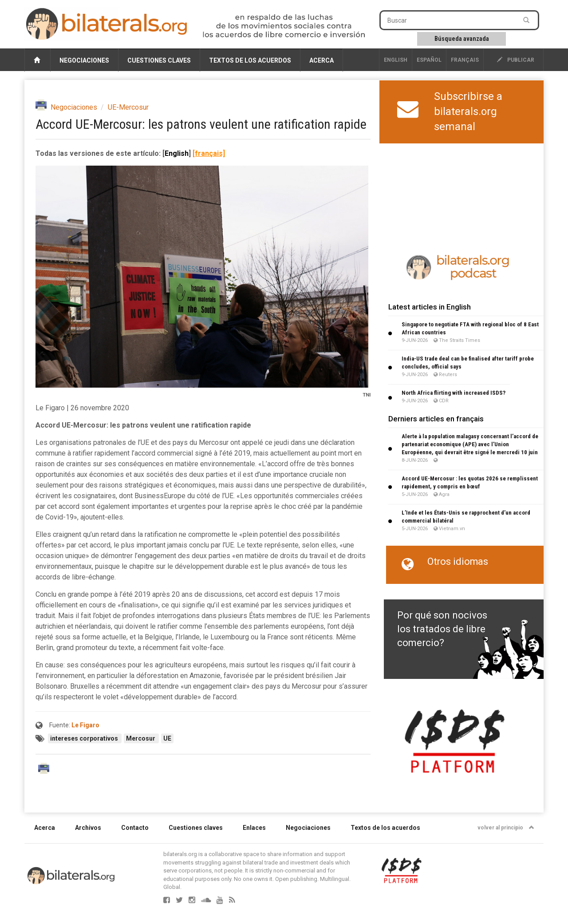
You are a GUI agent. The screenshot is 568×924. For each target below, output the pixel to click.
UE (167, 738)
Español (429, 60)
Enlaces (254, 828)
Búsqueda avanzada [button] (462, 39)
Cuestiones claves (159, 60)
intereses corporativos (85, 738)
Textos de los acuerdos (250, 60)
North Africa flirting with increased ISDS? (454, 393)
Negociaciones (84, 60)
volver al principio (506, 828)
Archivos (88, 828)
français (465, 60)
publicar (516, 60)
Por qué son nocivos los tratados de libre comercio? (442, 629)
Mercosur (141, 738)
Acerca (321, 60)
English (396, 60)
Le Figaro (85, 725)
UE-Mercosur (128, 107)
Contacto (135, 828)
